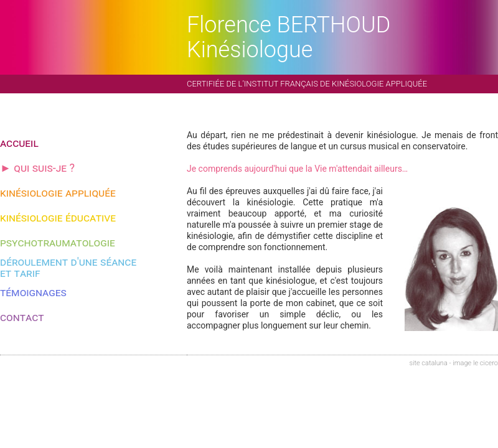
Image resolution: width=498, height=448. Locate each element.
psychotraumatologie (58, 242)
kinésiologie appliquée (58, 193)
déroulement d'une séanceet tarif (68, 267)
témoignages (33, 292)
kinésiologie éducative (58, 217)
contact (22, 317)
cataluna (434, 363)
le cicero (486, 363)
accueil (19, 143)
